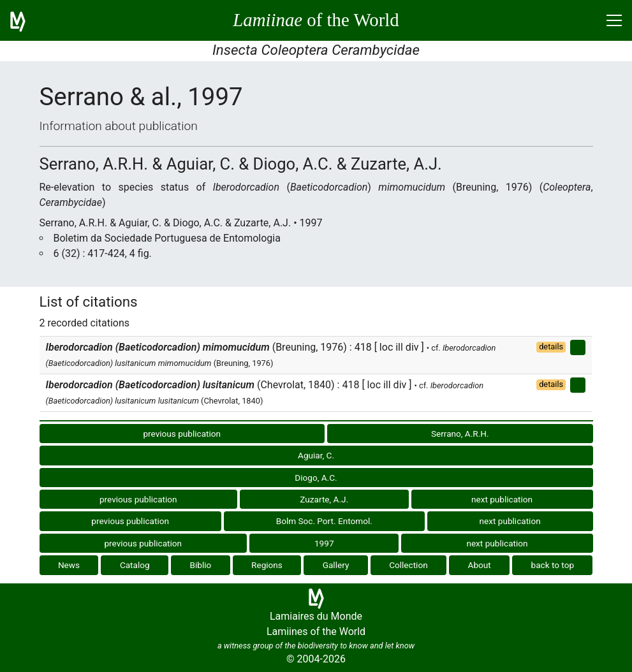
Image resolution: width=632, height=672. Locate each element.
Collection (408, 565)
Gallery (336, 565)
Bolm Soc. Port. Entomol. (324, 521)
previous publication (182, 434)
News (69, 565)
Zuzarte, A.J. (324, 499)
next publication (502, 499)
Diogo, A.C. (316, 478)
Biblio (200, 565)
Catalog (135, 565)
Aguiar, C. (316, 455)
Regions (267, 565)
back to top (553, 565)
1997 (324, 543)
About (480, 565)
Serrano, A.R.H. (460, 434)
